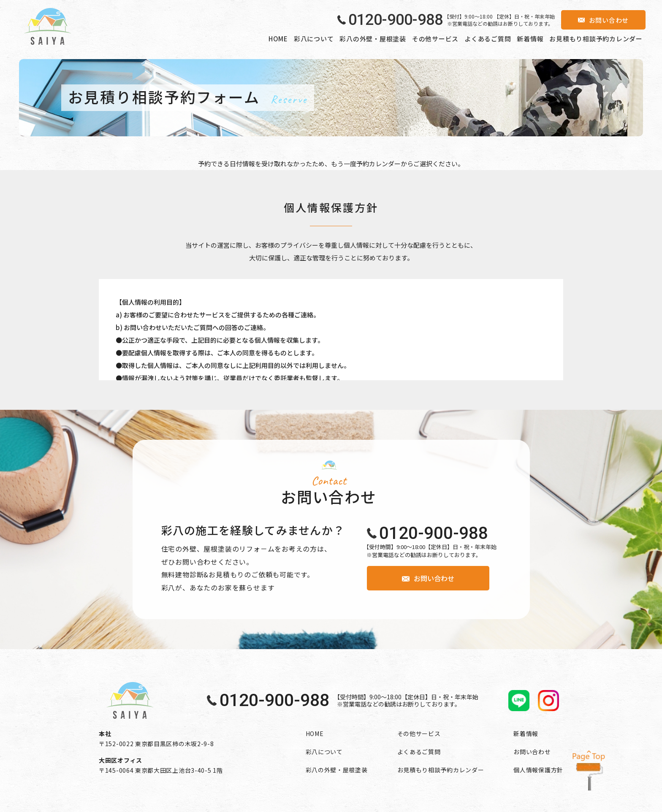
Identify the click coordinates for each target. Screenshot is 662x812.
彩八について (314, 39)
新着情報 (530, 39)
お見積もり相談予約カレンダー (596, 39)
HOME (278, 39)
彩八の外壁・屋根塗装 (373, 39)
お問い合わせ (532, 752)
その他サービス (435, 39)
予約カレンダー (378, 164)
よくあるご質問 (488, 39)
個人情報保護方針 (538, 770)
